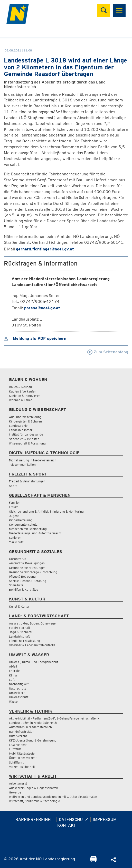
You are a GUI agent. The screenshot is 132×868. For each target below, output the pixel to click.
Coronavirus (18, 559)
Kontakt (67, 825)
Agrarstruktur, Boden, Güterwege (32, 623)
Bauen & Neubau (20, 387)
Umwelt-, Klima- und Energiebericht (34, 662)
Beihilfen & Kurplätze (23, 590)
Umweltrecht (18, 693)
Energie (14, 671)
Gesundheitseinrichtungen (27, 568)
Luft (12, 680)
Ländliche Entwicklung (25, 641)
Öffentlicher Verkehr (23, 758)
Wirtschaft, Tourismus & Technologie (34, 801)
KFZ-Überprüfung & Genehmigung (33, 740)
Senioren (15, 538)
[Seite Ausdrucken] (93, 861)
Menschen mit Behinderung (28, 529)
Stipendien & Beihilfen (24, 439)
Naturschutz (17, 688)
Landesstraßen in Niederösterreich (33, 723)
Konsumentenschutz (23, 525)
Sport (13, 486)
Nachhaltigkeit (19, 684)
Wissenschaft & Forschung (27, 443)
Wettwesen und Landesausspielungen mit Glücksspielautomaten (53, 797)
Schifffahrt (16, 762)
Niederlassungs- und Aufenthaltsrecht (35, 533)
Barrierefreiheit (35, 819)
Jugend (14, 516)
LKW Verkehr (18, 745)
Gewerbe (15, 792)
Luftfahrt (15, 749)
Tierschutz (16, 542)
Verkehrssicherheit (22, 767)
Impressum (105, 819)
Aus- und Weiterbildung (25, 417)
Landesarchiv (18, 426)
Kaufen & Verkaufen (23, 391)
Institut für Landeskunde (26, 434)
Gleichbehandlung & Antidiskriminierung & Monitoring (46, 511)
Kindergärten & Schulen (25, 421)
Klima (13, 675)
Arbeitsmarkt (18, 783)
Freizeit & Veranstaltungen (27, 481)
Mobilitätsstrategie (22, 753)
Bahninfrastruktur (21, 732)
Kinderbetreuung (21, 520)
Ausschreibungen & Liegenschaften (34, 788)
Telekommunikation (22, 465)
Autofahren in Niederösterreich (30, 727)
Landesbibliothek (21, 430)
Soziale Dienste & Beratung (28, 581)
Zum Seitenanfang (108, 352)
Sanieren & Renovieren (25, 396)
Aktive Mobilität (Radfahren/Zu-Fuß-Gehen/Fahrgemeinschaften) (54, 718)
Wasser (14, 701)
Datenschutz (73, 819)
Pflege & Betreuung (22, 576)
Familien (15, 502)
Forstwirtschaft (20, 628)
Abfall (13, 666)
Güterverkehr (18, 736)
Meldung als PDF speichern (35, 338)
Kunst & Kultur (19, 606)
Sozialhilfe (16, 585)
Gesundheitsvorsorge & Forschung (33, 572)
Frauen (14, 507)
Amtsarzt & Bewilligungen (27, 563)
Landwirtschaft (19, 636)
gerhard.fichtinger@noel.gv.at (45, 249)
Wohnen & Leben (21, 400)
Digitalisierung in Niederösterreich (33, 460)
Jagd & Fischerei (21, 632)
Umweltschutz (19, 697)
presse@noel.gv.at (42, 308)
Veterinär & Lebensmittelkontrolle (32, 645)
